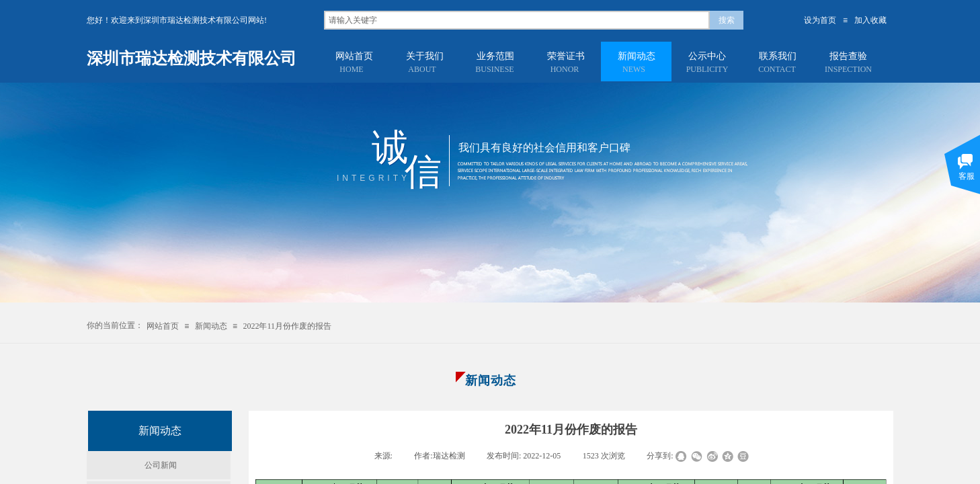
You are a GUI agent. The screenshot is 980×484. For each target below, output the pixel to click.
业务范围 (495, 56)
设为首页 (820, 20)
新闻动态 (637, 56)
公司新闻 (161, 465)
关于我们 (425, 56)
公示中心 (707, 56)
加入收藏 (870, 20)
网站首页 (354, 56)
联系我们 (778, 56)
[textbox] (517, 20)
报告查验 (848, 56)
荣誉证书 (566, 56)
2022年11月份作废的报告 (287, 326)
